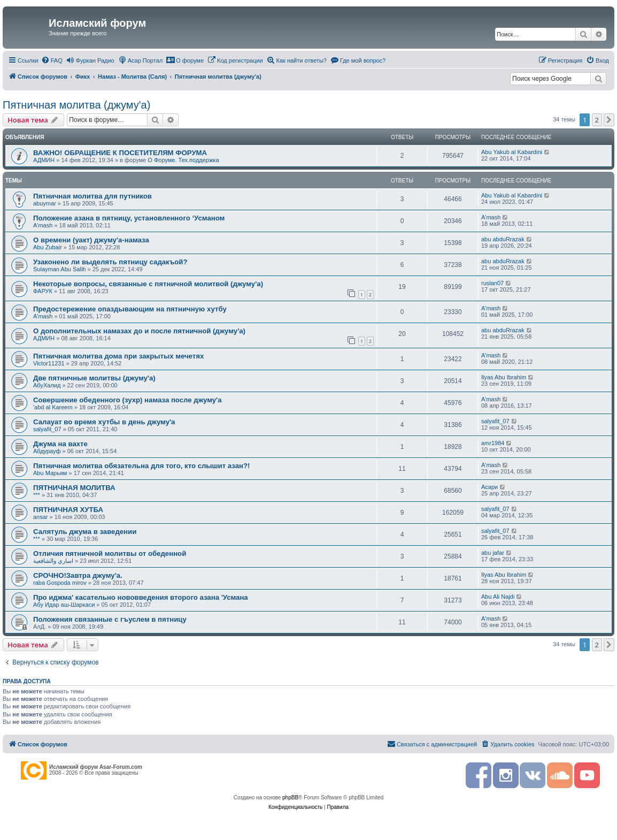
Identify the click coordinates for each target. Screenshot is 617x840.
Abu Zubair (48, 247)
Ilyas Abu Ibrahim (504, 377)
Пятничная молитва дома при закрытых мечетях (118, 356)
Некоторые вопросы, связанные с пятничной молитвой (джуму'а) (148, 284)
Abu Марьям (50, 473)
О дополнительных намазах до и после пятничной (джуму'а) (139, 331)
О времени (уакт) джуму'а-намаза (91, 240)
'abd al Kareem (53, 407)
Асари (489, 487)
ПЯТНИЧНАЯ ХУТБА (68, 510)
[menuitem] (52, 60)
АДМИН (44, 160)
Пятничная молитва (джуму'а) (76, 105)
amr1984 (493, 443)
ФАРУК (43, 291)
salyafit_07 (47, 429)
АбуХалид (47, 385)
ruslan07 (492, 283)
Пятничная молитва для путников (92, 196)
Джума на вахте (60, 444)
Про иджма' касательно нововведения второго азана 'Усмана (141, 597)
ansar (41, 517)
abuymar (45, 203)
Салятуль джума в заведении (85, 532)
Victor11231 (49, 363)
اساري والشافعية (53, 561)
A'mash (43, 225)
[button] (609, 120)
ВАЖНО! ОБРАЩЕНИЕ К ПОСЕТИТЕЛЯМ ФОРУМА (120, 153)
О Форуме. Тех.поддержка (183, 160)
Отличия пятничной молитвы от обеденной (110, 553)
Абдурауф (47, 451)
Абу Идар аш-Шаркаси (64, 605)
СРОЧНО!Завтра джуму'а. (78, 575)
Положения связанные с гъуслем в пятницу (110, 619)
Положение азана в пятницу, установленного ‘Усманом (129, 218)
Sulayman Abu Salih (59, 269)
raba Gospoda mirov (60, 583)
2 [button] (597, 120)
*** (37, 495)
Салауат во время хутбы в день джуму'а (104, 422)
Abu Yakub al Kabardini (512, 152)
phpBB (290, 797)
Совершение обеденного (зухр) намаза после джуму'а (128, 400)
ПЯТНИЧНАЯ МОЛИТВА (74, 488)
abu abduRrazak (503, 239)
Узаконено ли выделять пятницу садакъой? (110, 262)
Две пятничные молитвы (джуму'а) (94, 378)
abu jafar (493, 553)
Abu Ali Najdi (498, 597)
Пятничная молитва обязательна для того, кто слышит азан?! (141, 466)
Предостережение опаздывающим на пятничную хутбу (130, 309)
